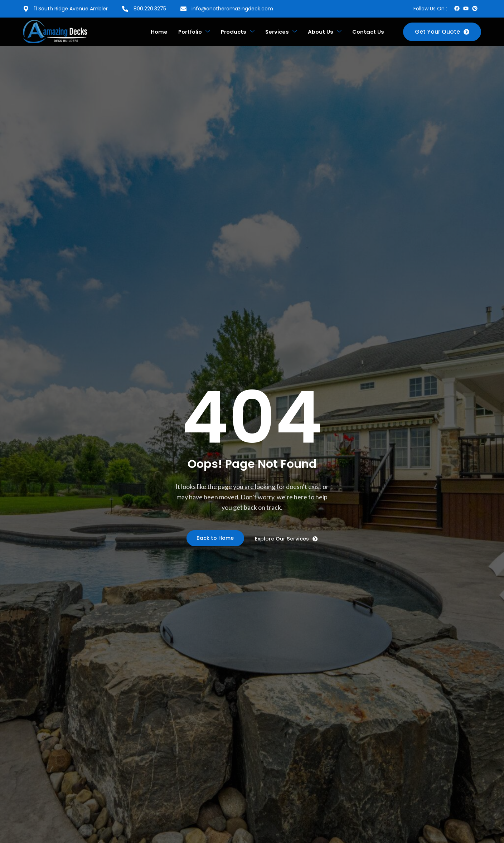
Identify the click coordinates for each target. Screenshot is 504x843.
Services (278, 32)
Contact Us (367, 32)
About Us (323, 32)
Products (233, 32)
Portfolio (188, 32)
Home (151, 32)
